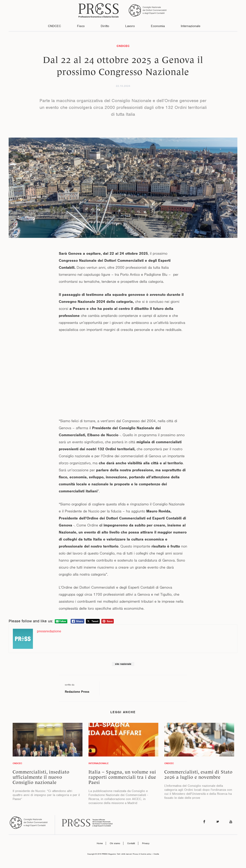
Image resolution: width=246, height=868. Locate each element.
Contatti (131, 843)
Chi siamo (115, 843)
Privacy (146, 843)
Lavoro (130, 26)
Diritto (105, 26)
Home (100, 843)
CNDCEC (54, 26)
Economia (158, 26)
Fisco (81, 26)
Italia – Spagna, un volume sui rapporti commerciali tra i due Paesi (122, 777)
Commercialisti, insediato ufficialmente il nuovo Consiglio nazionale (41, 777)
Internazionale (191, 26)
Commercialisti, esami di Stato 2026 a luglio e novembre (198, 775)
